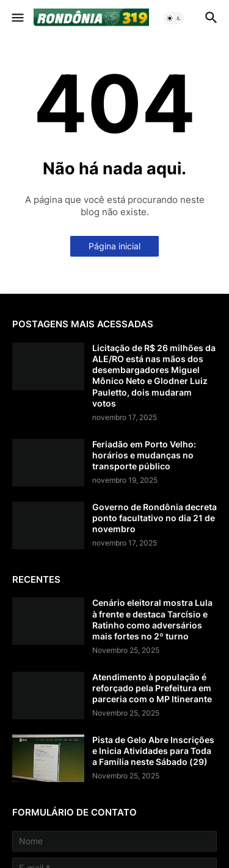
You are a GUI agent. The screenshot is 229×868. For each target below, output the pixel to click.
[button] (17, 18)
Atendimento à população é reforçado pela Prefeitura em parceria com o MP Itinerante (152, 688)
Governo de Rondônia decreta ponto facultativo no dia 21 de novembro (154, 518)
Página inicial (114, 246)
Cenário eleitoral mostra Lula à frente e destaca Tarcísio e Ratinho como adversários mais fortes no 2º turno (152, 619)
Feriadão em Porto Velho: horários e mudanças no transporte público (144, 455)
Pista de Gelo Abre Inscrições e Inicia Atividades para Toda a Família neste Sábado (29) (153, 751)
